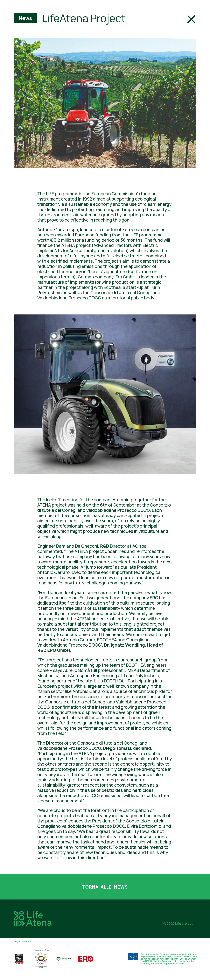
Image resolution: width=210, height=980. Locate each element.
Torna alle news (105, 887)
